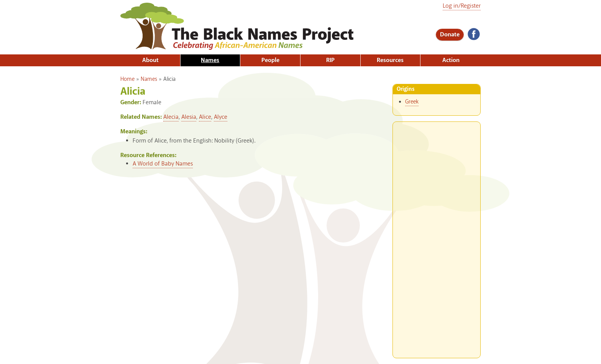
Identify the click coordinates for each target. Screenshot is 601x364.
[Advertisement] (437, 237)
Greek (412, 102)
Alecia (171, 117)
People (270, 60)
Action (451, 60)
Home (127, 79)
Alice (205, 117)
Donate (450, 35)
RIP (330, 60)
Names (210, 60)
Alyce (221, 117)
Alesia (189, 117)
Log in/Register (462, 6)
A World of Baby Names (163, 164)
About (150, 60)
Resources (390, 60)
